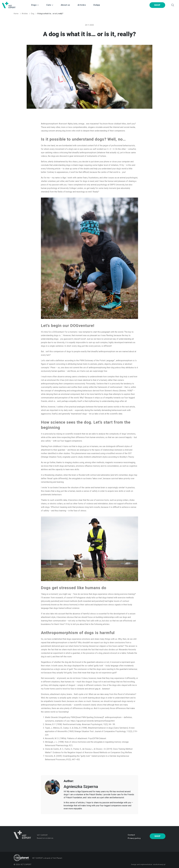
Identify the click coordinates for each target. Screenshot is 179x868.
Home (16, 14)
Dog (33, 14)
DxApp (97, 5)
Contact (131, 835)
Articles (82, 5)
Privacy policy (134, 838)
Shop (157, 5)
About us (65, 5)
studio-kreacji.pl (159, 864)
